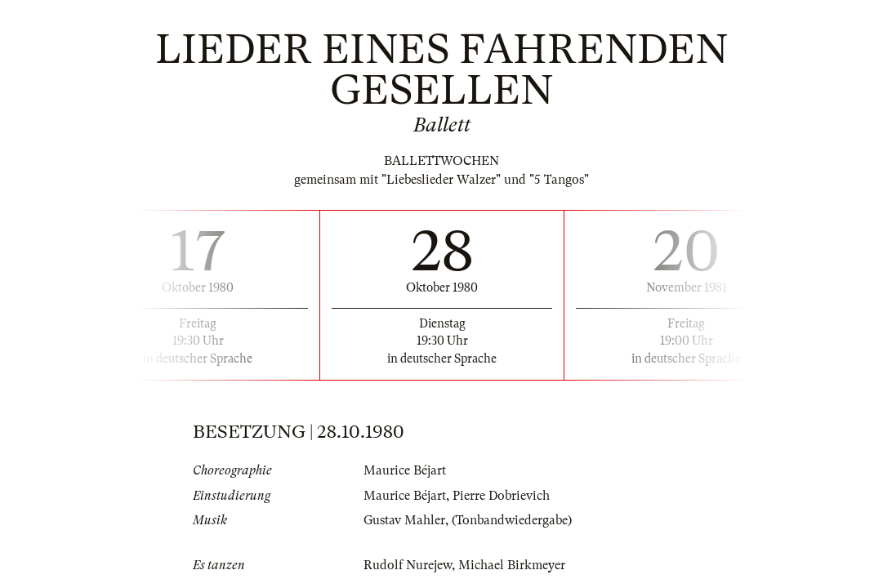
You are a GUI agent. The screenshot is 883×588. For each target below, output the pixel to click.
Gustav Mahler (404, 520)
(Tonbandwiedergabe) (512, 520)
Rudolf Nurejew (408, 565)
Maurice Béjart (405, 470)
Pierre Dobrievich (501, 496)
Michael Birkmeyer (512, 565)
